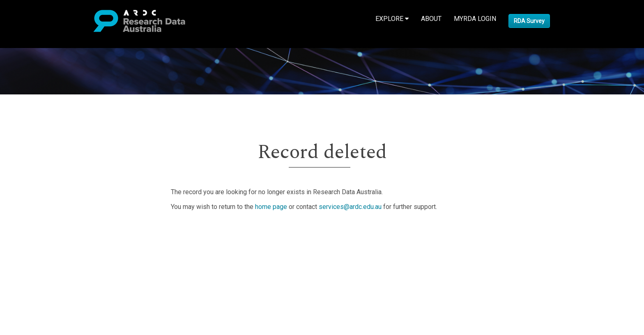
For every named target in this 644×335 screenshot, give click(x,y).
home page (271, 207)
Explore (392, 19)
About (431, 19)
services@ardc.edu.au (350, 207)
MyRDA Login (475, 19)
